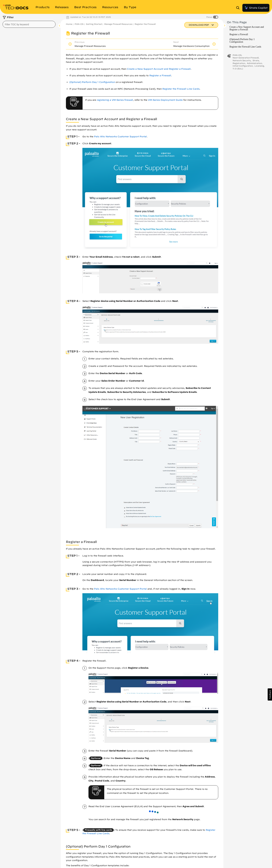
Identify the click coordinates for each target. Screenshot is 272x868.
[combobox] (29, 24)
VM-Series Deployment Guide (165, 100)
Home (69, 24)
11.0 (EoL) (238, 69)
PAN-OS (79, 24)
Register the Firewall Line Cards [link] (181, 89)
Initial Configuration (243, 66)
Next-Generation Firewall (246, 58)
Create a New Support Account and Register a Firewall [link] (159, 69)
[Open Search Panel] (239, 8)
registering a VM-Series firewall (115, 100)
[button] (270, 694)
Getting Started (94, 24)
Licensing (259, 66)
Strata (256, 60)
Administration (254, 63)
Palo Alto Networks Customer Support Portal (120, 137)
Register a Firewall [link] (160, 75)
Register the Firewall (145, 24)
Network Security (242, 60)
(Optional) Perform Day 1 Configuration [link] (92, 82)
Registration (239, 63)
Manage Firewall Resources (118, 24)
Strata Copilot (256, 8)
